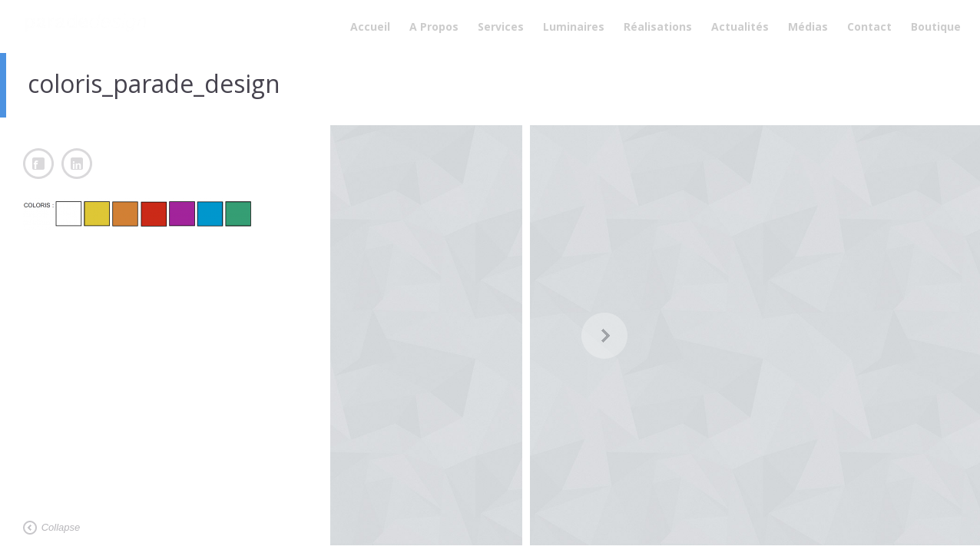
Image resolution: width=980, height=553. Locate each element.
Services (501, 26)
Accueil (370, 26)
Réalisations (658, 26)
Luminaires (574, 26)
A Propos (434, 26)
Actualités (740, 26)
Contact (869, 26)
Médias (808, 26)
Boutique (936, 26)
